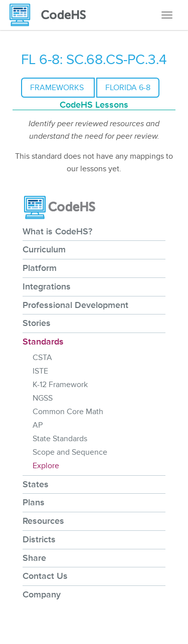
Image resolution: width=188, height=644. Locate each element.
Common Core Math (68, 412)
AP (38, 425)
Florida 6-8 (128, 88)
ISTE (40, 371)
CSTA (42, 358)
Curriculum (44, 249)
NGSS (43, 398)
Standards (43, 342)
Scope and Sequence (70, 452)
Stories (37, 323)
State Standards (60, 439)
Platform (40, 268)
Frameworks (58, 88)
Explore (46, 466)
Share (34, 558)
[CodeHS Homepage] (52, 15)
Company (42, 594)
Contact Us (45, 576)
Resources (43, 521)
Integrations (47, 286)
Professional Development (75, 305)
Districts (39, 539)
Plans (34, 502)
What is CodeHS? (57, 231)
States (36, 484)
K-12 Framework (60, 385)
